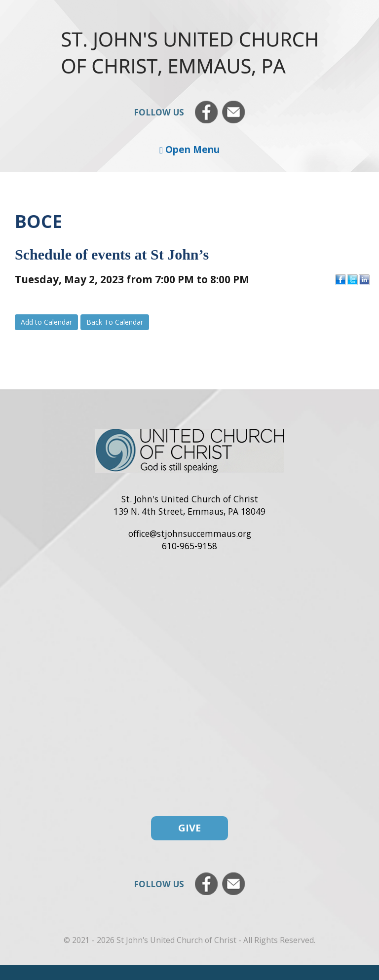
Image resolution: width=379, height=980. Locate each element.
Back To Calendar (115, 322)
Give (189, 828)
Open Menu (189, 149)
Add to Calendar (46, 322)
